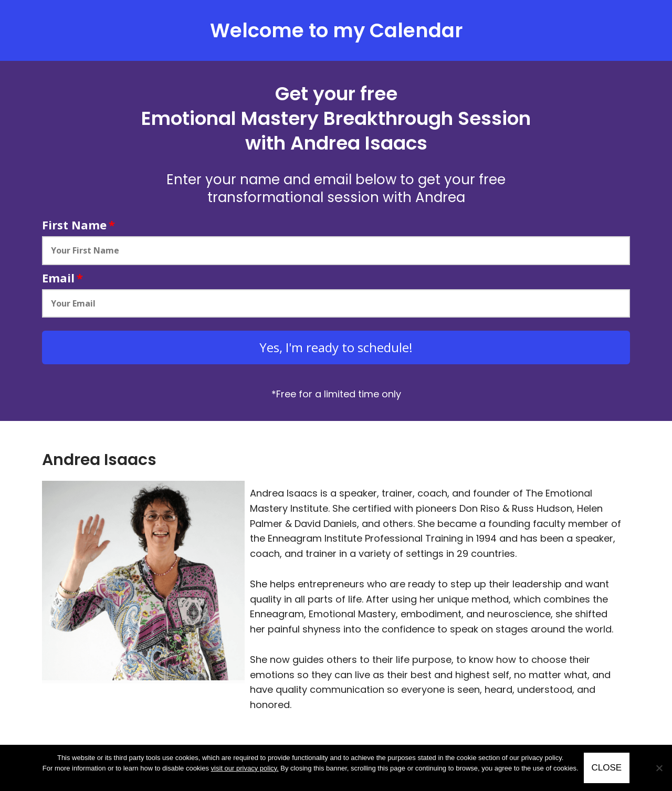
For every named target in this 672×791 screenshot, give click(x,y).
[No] (659, 768)
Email (62, 278)
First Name (78, 225)
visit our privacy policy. (245, 768)
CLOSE (607, 768)
